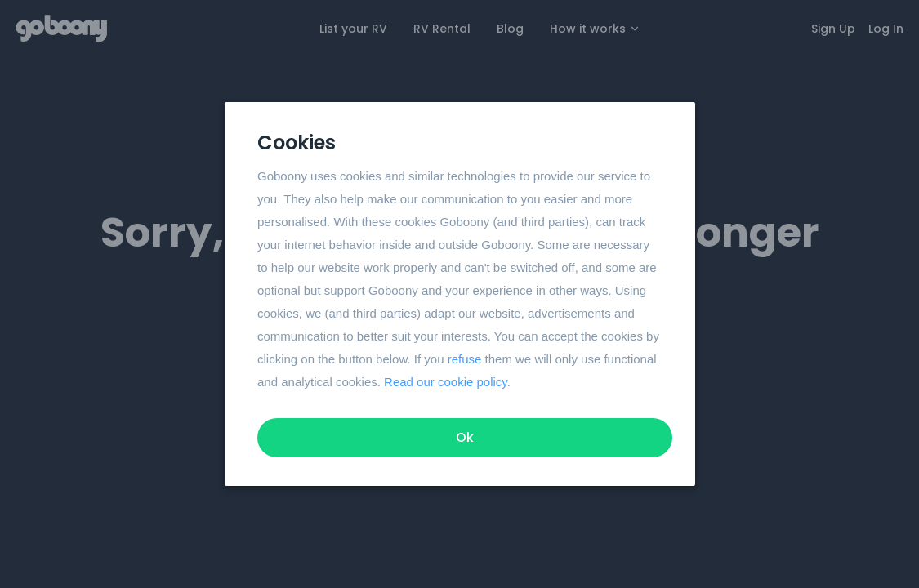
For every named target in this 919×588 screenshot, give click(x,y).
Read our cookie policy (446, 382)
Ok (465, 437)
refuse (464, 359)
